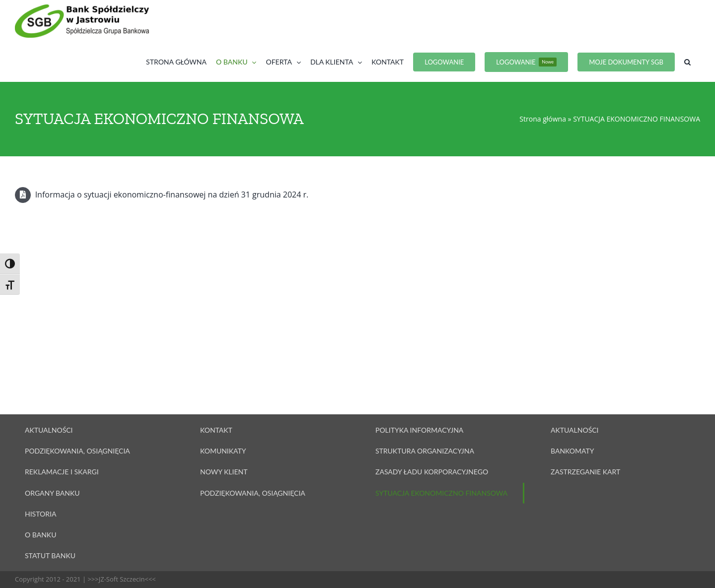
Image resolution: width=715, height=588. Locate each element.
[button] (687, 62)
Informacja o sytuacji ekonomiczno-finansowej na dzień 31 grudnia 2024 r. (162, 195)
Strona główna (543, 119)
